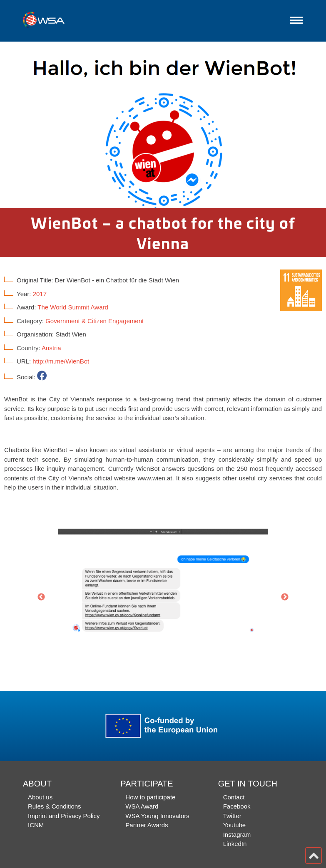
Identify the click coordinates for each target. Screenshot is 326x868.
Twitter (232, 816)
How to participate (150, 797)
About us (40, 797)
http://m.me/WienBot (61, 361)
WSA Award (142, 806)
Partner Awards (147, 825)
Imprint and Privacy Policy (64, 816)
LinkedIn (235, 844)
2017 (40, 294)
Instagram (237, 835)
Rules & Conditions (55, 806)
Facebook (237, 806)
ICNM (36, 825)
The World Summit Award (73, 307)
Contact (234, 797)
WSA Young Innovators (157, 816)
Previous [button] (41, 597)
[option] (163, 125)
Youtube (235, 825)
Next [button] (285, 597)
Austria (51, 348)
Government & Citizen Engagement (95, 321)
